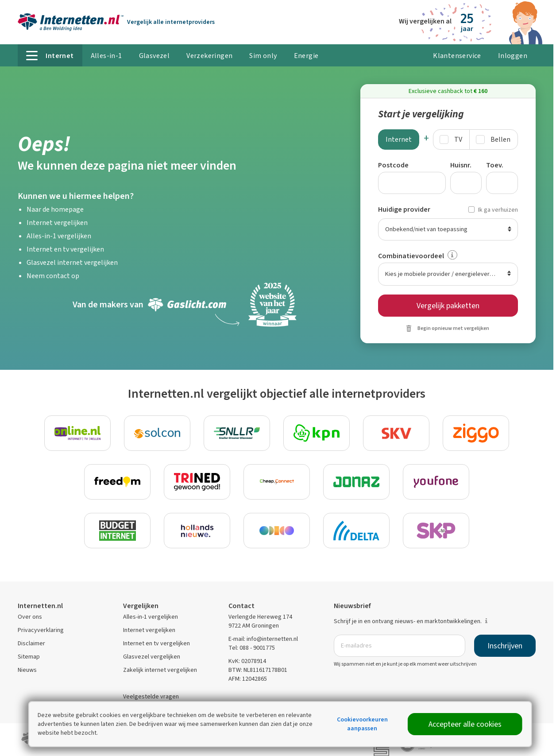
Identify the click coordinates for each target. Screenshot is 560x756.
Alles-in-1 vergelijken (59, 236)
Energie (306, 56)
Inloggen (513, 56)
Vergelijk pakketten (448, 306)
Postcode (393, 165)
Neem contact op (53, 276)
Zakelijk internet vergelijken (160, 670)
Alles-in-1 (106, 56)
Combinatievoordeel (411, 256)
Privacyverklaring (41, 630)
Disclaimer (31, 643)
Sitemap (29, 657)
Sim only (263, 56)
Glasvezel (154, 56)
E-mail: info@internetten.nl (263, 639)
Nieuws (27, 670)
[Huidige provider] (448, 229)
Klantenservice (457, 56)
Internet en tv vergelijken (65, 249)
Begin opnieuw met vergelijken (453, 328)
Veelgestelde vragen (151, 696)
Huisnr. (461, 165)
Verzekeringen (209, 56)
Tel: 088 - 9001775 (252, 648)
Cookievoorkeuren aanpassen (362, 724)
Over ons (30, 617)
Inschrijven (505, 646)
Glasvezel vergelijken (152, 657)
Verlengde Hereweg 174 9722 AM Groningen (260, 621)
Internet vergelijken (57, 223)
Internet (399, 139)
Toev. (495, 165)
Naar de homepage (55, 209)
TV (458, 139)
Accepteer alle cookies (465, 724)
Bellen (500, 139)
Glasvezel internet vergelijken (72, 262)
